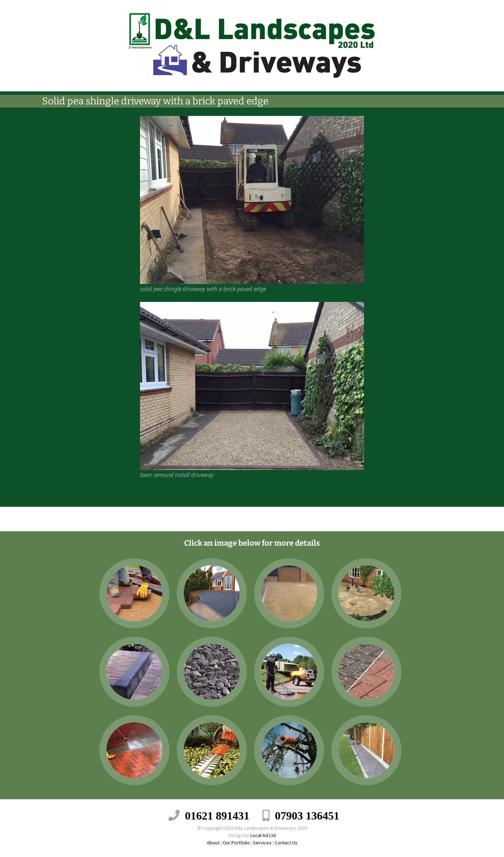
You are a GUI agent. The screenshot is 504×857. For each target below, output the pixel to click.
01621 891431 (217, 815)
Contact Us (286, 843)
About (213, 843)
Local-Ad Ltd (263, 835)
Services (262, 843)
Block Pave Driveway (103, 519)
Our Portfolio (236, 843)
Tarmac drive (412, 519)
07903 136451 (307, 815)
